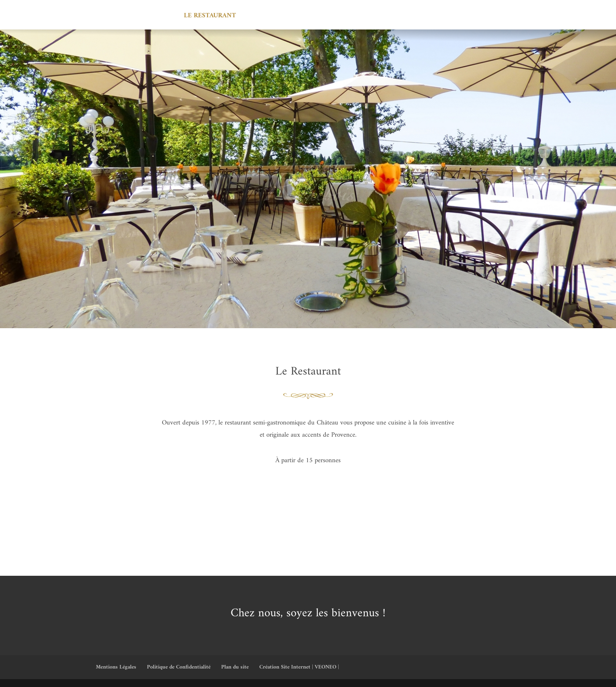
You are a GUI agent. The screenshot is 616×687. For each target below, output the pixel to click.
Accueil (159, 17)
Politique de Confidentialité (179, 667)
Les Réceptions (274, 17)
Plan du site (235, 667)
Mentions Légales (116, 667)
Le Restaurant (210, 17)
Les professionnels (347, 17)
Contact (454, 17)
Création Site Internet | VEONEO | (299, 667)
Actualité (410, 17)
